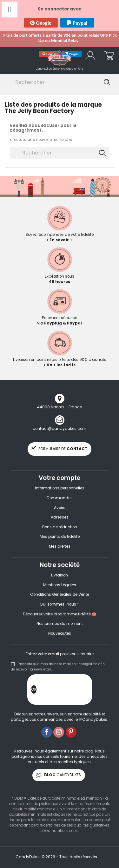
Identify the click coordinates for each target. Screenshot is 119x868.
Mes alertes (60, 546)
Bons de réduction (60, 527)
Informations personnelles (60, 488)
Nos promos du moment (60, 624)
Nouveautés (60, 633)
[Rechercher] (58, 82)
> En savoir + (60, 240)
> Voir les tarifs (60, 365)
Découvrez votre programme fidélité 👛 (60, 614)
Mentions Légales (60, 585)
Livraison (60, 575)
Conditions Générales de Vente (60, 594)
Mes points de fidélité (60, 537)
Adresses (60, 517)
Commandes (60, 498)
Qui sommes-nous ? (60, 604)
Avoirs (60, 508)
